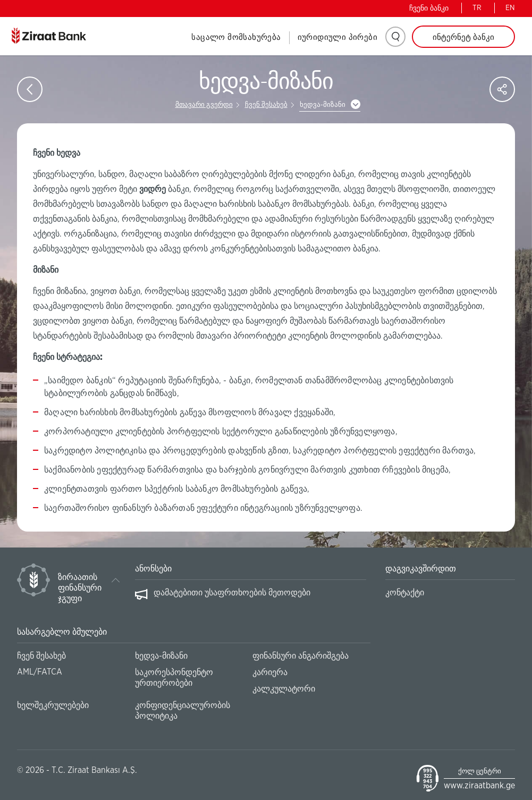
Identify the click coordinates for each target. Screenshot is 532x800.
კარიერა (270, 672)
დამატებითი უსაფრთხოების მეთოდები (232, 593)
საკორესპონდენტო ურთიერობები (174, 678)
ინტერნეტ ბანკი (463, 37)
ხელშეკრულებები (53, 705)
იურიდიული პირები (337, 37)
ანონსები (153, 569)
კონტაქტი (405, 593)
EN (510, 8)
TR (477, 8)
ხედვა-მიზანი (323, 105)
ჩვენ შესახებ (266, 105)
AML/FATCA (40, 672)
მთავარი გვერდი (204, 105)
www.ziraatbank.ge (479, 786)
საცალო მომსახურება (236, 37)
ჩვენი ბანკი (429, 9)
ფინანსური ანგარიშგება (301, 656)
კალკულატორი (284, 689)
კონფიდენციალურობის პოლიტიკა (183, 711)
